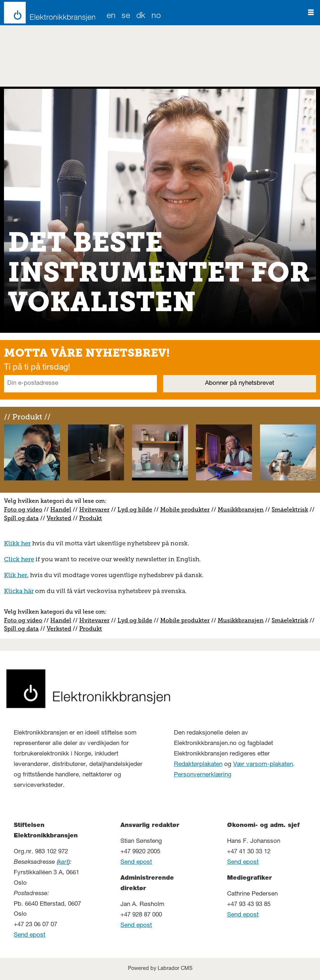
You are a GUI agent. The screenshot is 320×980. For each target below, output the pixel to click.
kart (63, 863)
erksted (61, 518)
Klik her (16, 575)
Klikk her (17, 543)
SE (126, 16)
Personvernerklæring (203, 775)
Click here (19, 559)
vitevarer (97, 509)
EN (111, 16)
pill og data (23, 518)
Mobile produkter (185, 509)
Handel (61, 509)
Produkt (91, 518)
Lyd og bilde (135, 509)
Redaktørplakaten (198, 765)
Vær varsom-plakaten (263, 765)
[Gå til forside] (48, 13)
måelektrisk (291, 509)
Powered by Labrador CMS (160, 969)
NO (156, 16)
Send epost (29, 935)
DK (141, 16)
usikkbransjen (243, 509)
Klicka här (19, 591)
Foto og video (23, 509)
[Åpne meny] (311, 13)
